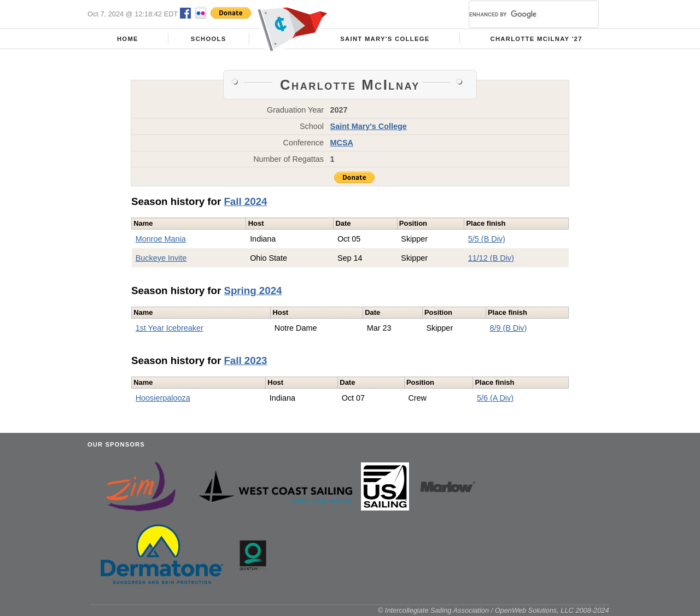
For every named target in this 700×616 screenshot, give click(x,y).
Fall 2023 (245, 360)
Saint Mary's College (385, 39)
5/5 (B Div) (487, 239)
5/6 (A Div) (495, 398)
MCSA (342, 143)
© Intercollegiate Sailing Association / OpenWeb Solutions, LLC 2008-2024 (494, 610)
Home (128, 39)
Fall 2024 (245, 201)
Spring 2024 (253, 291)
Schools (209, 39)
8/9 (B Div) (508, 328)
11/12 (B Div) (491, 258)
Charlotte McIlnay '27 (536, 39)
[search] (521, 14)
